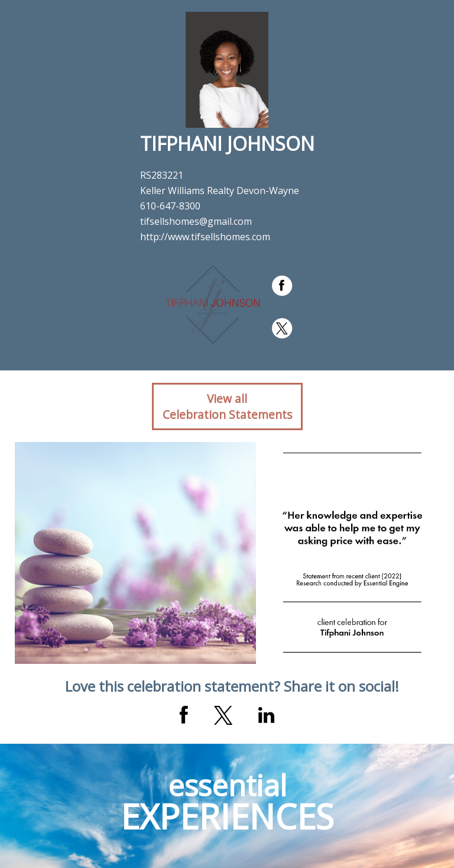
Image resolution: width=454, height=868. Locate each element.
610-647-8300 (170, 206)
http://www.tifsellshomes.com (205, 237)
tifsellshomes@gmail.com (196, 221)
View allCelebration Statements (227, 406)
